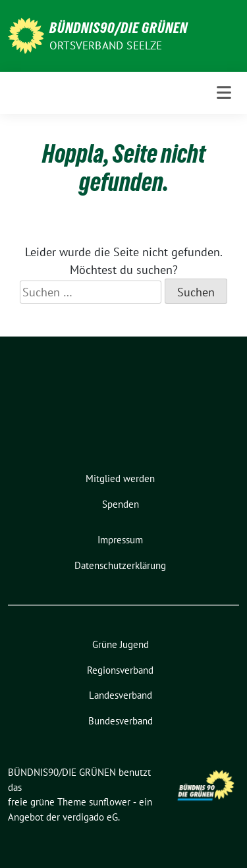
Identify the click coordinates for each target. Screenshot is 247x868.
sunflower (110, 802)
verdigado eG (90, 817)
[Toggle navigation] (224, 93)
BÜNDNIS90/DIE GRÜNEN (119, 28)
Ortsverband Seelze (106, 45)
